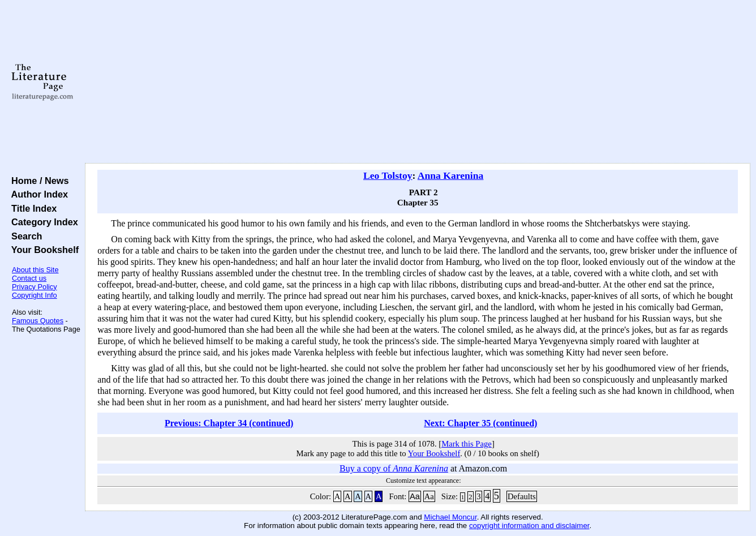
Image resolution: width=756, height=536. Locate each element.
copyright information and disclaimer (529, 526)
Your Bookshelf (42, 250)
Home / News (38, 181)
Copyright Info (35, 295)
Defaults (522, 496)
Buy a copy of (394, 468)
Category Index (42, 222)
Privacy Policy (35, 287)
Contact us (29, 278)
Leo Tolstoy (388, 175)
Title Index (31, 208)
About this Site (35, 270)
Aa (415, 496)
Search (24, 236)
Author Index (37, 194)
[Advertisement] (418, 82)
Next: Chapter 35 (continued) (480, 423)
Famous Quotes (38, 321)
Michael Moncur (450, 517)
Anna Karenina (451, 175)
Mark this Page (467, 444)
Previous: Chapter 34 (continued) (229, 423)
